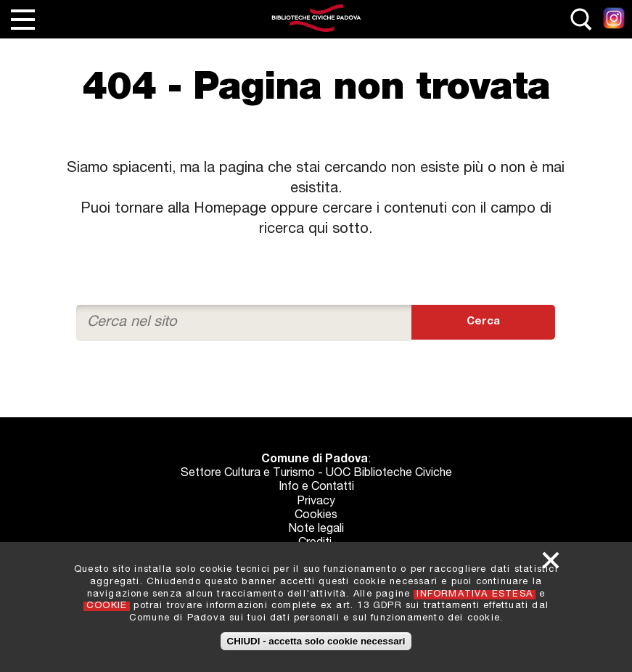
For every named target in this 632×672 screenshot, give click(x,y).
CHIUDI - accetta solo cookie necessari (316, 641)
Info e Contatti (316, 488)
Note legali (316, 530)
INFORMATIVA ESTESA (475, 595)
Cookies (316, 516)
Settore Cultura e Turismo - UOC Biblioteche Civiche (316, 474)
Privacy (316, 502)
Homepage (230, 210)
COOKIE (107, 606)
